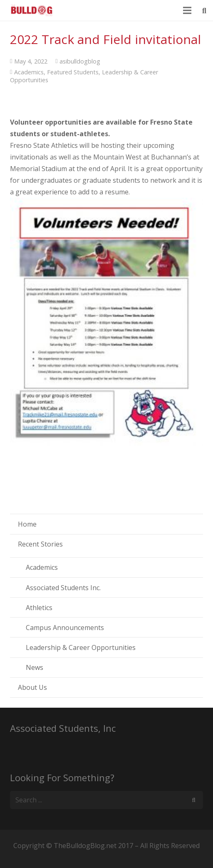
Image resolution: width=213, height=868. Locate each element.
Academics (29, 72)
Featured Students (73, 72)
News (35, 667)
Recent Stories (40, 544)
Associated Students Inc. (63, 588)
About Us (32, 687)
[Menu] (188, 10)
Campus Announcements (65, 628)
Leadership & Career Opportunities (81, 647)
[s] (106, 800)
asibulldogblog (80, 61)
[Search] (194, 800)
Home (27, 524)
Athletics (39, 608)
